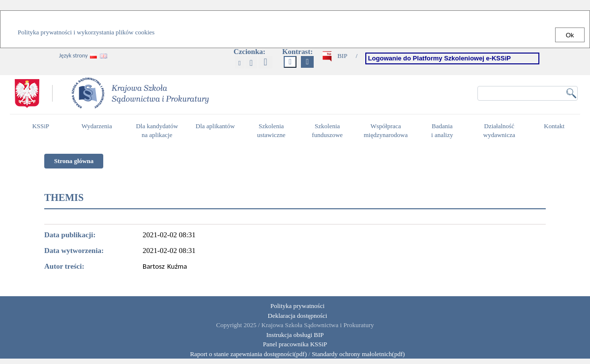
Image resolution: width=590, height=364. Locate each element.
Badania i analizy (445, 131)
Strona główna (74, 161)
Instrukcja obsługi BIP (295, 335)
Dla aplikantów (217, 130)
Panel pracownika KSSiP (295, 344)
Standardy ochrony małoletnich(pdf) (358, 354)
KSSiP (43, 130)
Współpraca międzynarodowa (387, 131)
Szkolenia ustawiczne (274, 131)
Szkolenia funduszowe (330, 131)
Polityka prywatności (297, 306)
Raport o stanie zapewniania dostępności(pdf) (246, 354)
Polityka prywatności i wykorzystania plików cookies (86, 32)
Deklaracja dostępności (298, 316)
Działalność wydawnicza (502, 131)
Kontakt (557, 130)
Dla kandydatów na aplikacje (157, 131)
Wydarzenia (97, 126)
